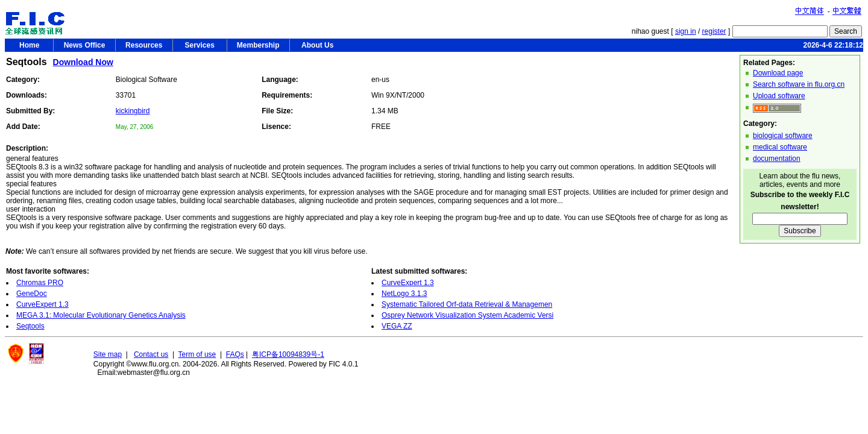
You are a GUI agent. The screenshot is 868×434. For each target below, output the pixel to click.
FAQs (235, 354)
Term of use (197, 354)
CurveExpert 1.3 (42, 304)
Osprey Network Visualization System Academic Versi (467, 315)
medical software (780, 147)
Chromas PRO (40, 283)
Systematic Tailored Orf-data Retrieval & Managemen (467, 304)
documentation (777, 159)
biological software (783, 136)
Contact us (151, 354)
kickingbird (133, 111)
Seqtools (30, 326)
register (714, 31)
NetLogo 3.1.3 (404, 294)
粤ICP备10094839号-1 (288, 354)
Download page (778, 73)
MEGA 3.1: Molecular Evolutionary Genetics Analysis (101, 315)
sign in (686, 31)
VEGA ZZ (397, 326)
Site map (108, 354)
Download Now (83, 62)
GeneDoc (32, 294)
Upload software (779, 96)
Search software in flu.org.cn (799, 84)
